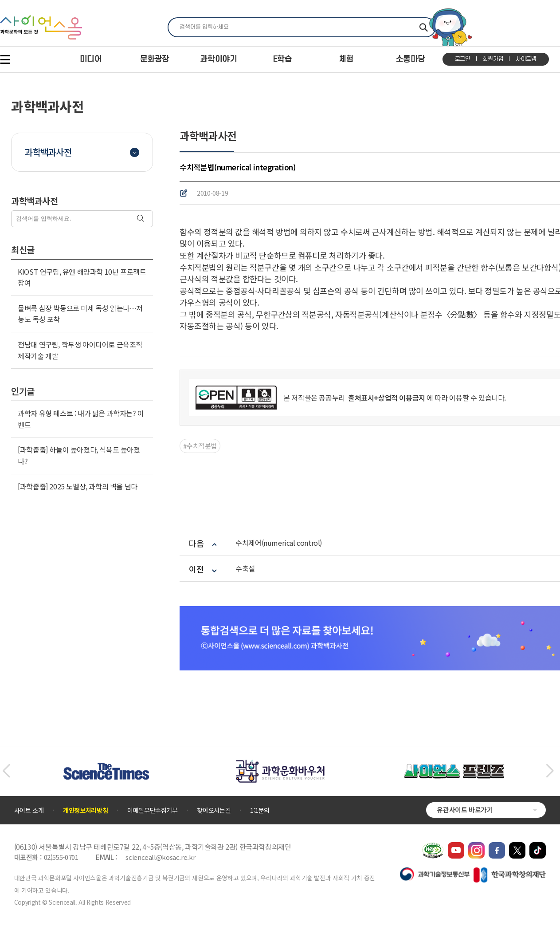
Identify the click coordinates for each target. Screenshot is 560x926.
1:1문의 (260, 810)
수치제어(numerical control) (279, 543)
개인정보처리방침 (85, 810)
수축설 (245, 569)
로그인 (463, 59)
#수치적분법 (200, 446)
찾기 (424, 27)
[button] (6, 771)
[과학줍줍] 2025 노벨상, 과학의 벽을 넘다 (78, 486)
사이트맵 (526, 59)
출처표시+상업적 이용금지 (386, 398)
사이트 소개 (29, 810)
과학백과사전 (48, 152)
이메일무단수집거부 (153, 810)
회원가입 (493, 59)
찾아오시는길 (214, 810)
